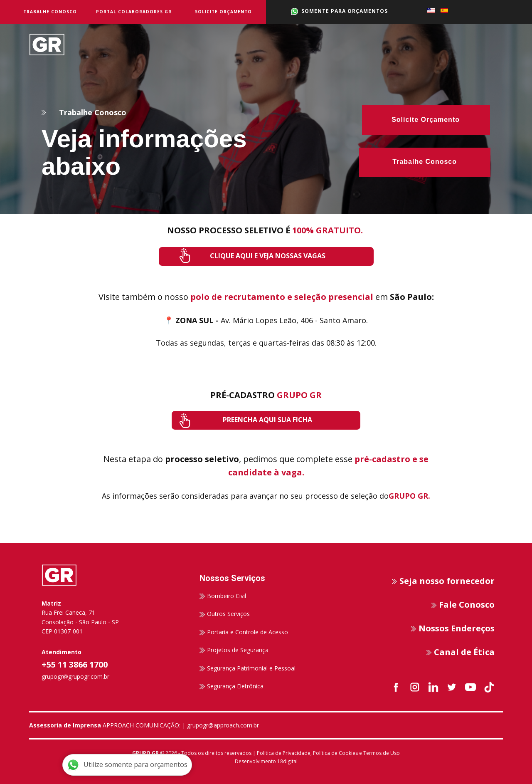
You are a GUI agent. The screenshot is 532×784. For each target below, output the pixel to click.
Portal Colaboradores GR (134, 12)
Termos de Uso (382, 753)
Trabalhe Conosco (50, 12)
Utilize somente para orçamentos (127, 765)
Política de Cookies (335, 753)
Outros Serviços (225, 614)
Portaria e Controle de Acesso (244, 632)
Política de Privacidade (284, 753)
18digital (287, 761)
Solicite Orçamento (223, 12)
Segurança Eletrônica (232, 686)
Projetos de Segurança (234, 650)
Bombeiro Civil (223, 596)
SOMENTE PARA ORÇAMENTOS (339, 11)
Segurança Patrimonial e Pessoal (248, 668)
